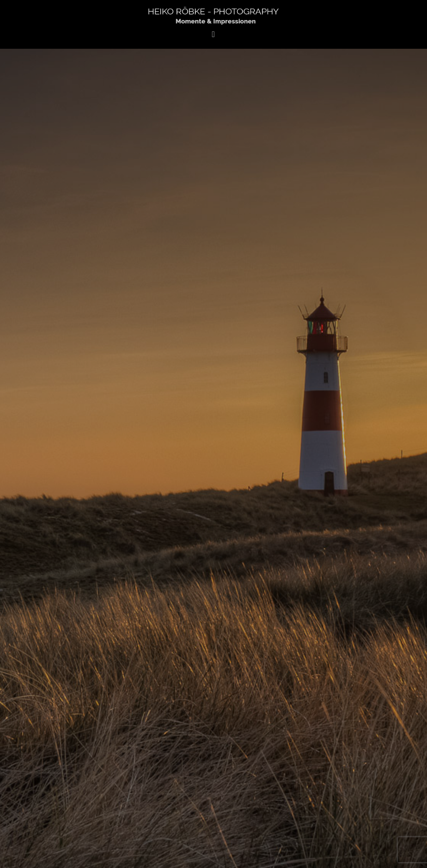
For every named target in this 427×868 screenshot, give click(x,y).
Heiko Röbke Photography (213, 15)
